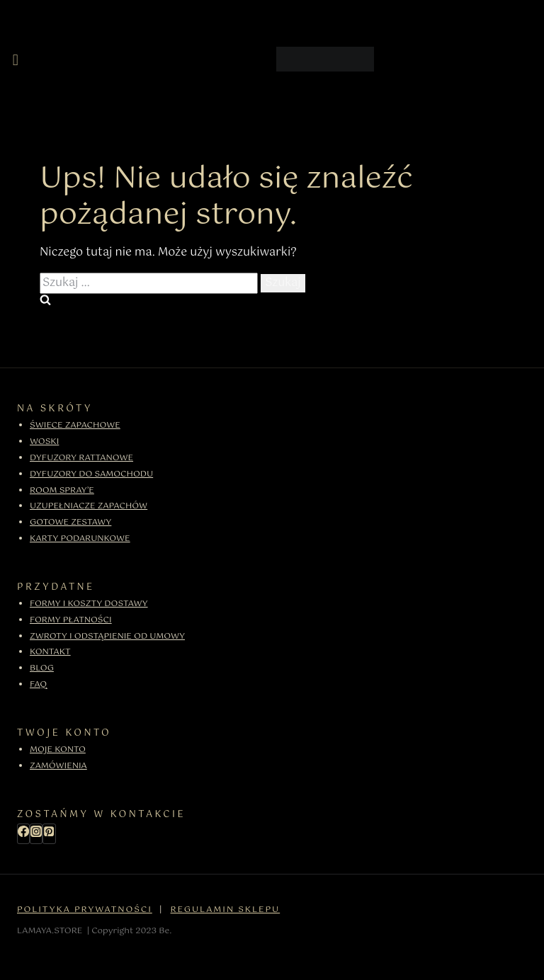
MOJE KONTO (58, 750)
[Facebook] (23, 834)
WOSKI (44, 442)
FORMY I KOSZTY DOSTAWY (89, 604)
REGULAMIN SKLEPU (226, 910)
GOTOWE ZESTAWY (70, 523)
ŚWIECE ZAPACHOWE (75, 426)
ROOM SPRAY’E (62, 491)
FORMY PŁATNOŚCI (71, 620)
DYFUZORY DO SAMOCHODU (91, 474)
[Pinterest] (49, 834)
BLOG (42, 668)
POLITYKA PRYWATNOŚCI (85, 910)
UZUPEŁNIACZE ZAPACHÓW (89, 506)
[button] (15, 60)
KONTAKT (50, 652)
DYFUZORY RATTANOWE (81, 458)
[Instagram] (36, 834)
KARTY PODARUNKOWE (80, 539)
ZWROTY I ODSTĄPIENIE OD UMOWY (107, 637)
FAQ (38, 685)
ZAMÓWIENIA (58, 766)
